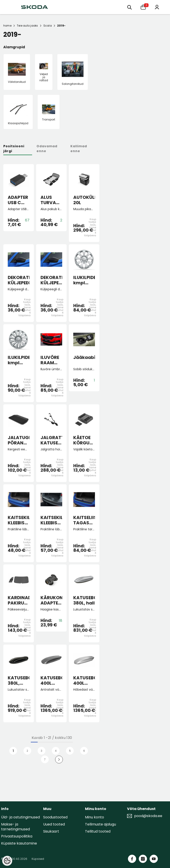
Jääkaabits (84, 358)
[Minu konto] (157, 7)
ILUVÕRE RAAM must (50, 360)
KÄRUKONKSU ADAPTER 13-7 (51, 600)
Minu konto (95, 817)
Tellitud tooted (98, 831)
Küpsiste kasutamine (19, 843)
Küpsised (38, 859)
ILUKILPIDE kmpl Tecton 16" (19, 360)
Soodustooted (55, 817)
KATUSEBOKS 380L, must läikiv (19, 680)
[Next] (59, 759)
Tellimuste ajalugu (100, 824)
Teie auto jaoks (27, 26)
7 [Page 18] (45, 759)
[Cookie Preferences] (7, 861)
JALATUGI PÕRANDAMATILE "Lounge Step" (19, 440)
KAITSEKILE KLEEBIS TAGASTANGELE (19, 520)
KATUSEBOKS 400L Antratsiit (51, 680)
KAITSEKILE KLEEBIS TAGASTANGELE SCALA (51, 520)
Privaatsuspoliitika (17, 836)
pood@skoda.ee (148, 816)
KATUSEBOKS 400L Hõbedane (84, 680)
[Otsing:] (129, 7)
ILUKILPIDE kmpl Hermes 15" (84, 280)
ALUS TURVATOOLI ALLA (51, 200)
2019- (61, 26)
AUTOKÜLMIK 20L (84, 200)
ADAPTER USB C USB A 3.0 (18, 200)
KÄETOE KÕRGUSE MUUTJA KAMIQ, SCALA (84, 440)
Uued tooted (54, 824)
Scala (48, 26)
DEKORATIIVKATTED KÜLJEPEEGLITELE (19, 280)
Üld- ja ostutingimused (20, 817)
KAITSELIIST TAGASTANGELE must (84, 520)
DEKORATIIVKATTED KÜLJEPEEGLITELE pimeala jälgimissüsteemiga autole (51, 280)
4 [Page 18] (56, 751)
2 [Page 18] (27, 751)
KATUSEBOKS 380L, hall (84, 600)
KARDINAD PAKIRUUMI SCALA (19, 600)
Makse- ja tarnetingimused (15, 827)
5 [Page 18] (70, 751)
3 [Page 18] (42, 751)
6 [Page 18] (84, 751)
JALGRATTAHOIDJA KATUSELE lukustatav (51, 440)
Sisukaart (51, 831)
